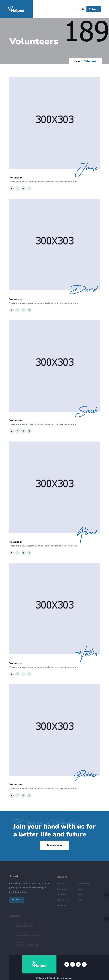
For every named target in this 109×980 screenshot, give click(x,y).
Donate (94, 9)
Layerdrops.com (65, 978)
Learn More (55, 845)
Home (77, 61)
